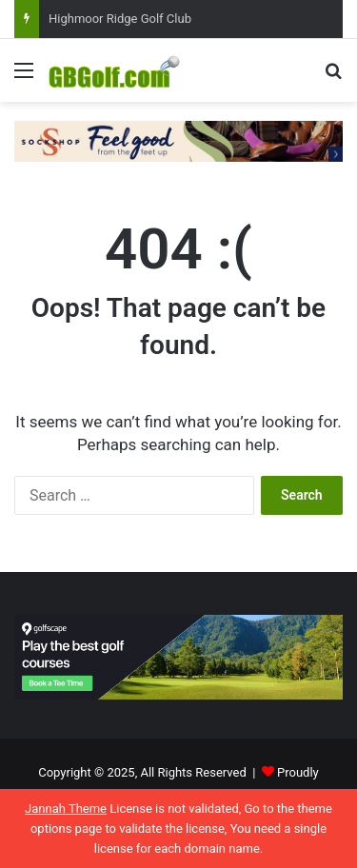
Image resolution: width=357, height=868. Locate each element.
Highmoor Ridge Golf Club (120, 19)
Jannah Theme (66, 809)
